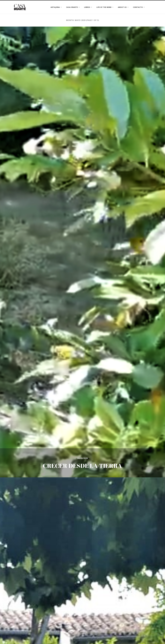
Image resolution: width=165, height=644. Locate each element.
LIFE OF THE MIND (104, 7)
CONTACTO (138, 7)
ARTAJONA (55, 7)
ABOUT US (122, 7)
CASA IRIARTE (72, 7)
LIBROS (87, 7)
